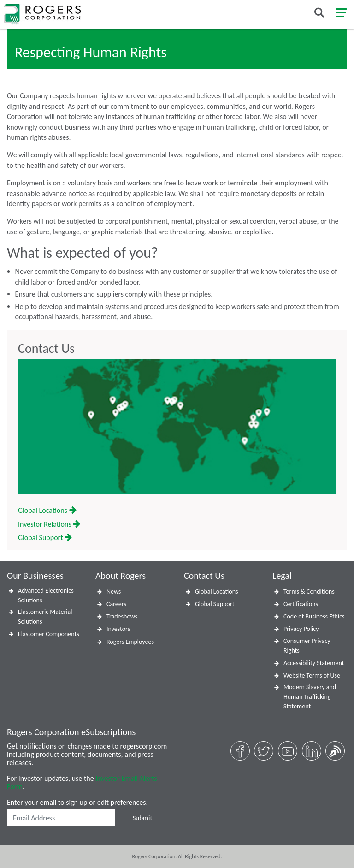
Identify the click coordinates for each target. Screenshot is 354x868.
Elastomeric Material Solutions (45, 617)
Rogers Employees (130, 642)
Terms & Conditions (309, 592)
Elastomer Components (49, 634)
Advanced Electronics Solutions (46, 595)
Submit (142, 818)
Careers (116, 604)
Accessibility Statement (314, 663)
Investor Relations (49, 524)
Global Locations (47, 510)
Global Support (45, 538)
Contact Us (46, 349)
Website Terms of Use (312, 675)
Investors (118, 629)
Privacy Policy (301, 629)
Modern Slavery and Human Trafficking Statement (310, 697)
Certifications (301, 604)
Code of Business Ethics (314, 616)
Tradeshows (122, 616)
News (114, 592)
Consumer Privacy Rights (307, 646)
